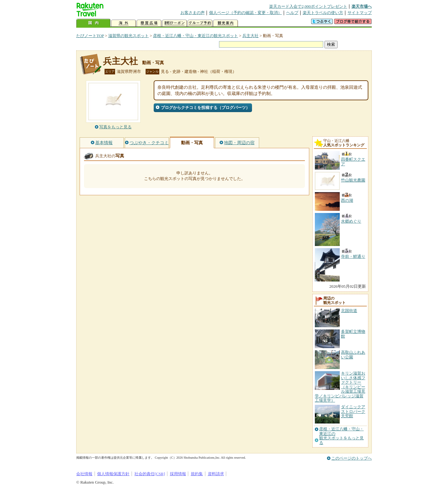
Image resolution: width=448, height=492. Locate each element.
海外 (124, 23)
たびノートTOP (90, 36)
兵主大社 (250, 36)
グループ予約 (200, 23)
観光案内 (226, 23)
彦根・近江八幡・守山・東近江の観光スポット (196, 36)
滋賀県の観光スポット (128, 36)
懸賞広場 (149, 23)
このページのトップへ (352, 458)
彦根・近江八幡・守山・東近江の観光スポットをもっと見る (341, 436)
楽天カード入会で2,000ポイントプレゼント (308, 6)
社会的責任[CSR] (150, 474)
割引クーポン (175, 23)
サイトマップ (360, 13)
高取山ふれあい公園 (353, 355)
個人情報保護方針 (113, 474)
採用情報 (178, 474)
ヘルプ (292, 13)
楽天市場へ (362, 6)
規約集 (197, 474)
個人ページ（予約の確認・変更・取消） (245, 13)
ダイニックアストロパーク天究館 (353, 411)
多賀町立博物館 (353, 334)
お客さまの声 (193, 13)
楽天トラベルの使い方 (323, 13)
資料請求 (216, 474)
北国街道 (349, 311)
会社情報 (84, 474)
